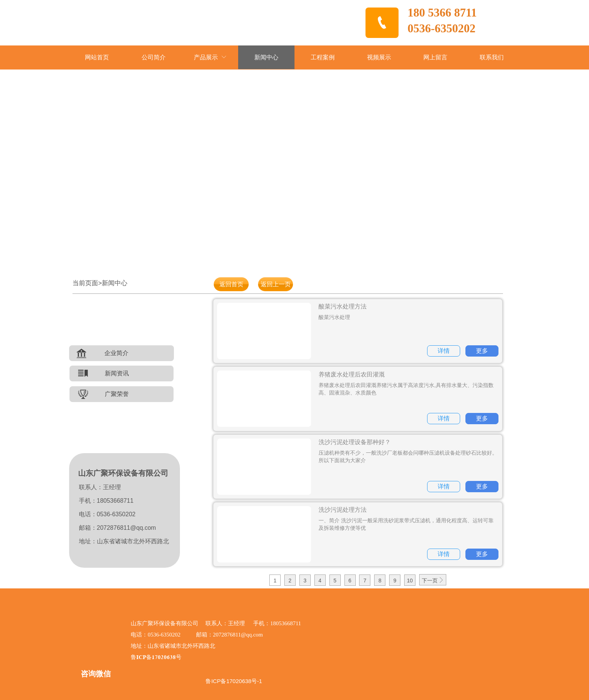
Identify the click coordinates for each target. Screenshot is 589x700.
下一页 (433, 580)
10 (410, 581)
